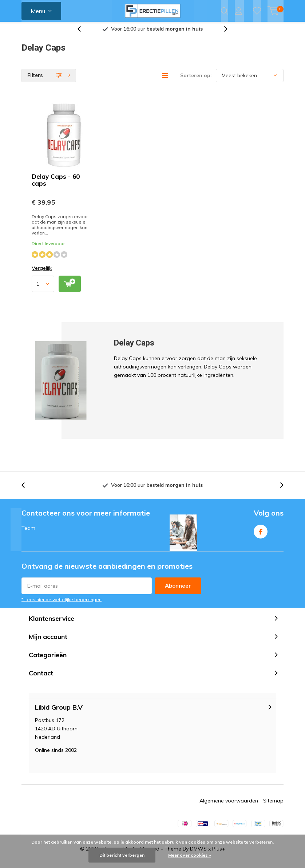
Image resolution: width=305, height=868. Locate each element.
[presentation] (83, 34)
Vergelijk (42, 274)
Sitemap (273, 806)
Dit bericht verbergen (122, 855)
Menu (38, 11)
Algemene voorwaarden (229, 806)
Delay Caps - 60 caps (56, 185)
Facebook (261, 535)
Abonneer (178, 591)
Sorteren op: (196, 81)
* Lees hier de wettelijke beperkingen (62, 605)
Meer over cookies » (190, 855)
